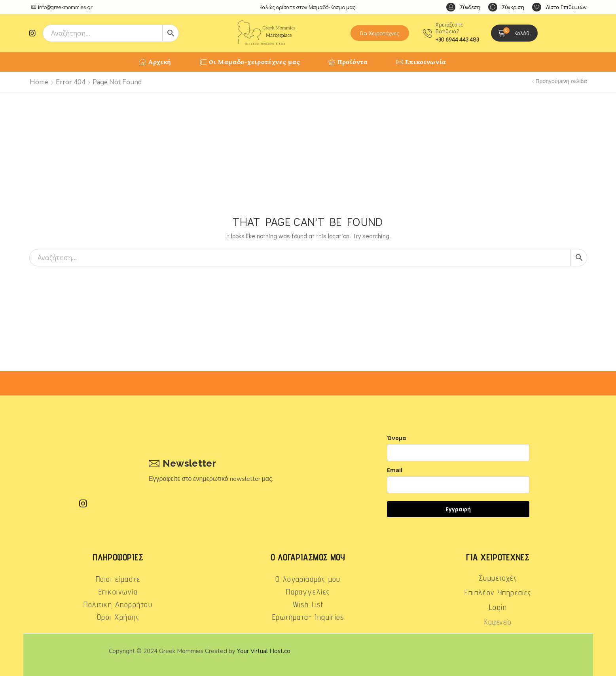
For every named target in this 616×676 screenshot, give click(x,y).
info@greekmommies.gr (65, 7)
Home (39, 82)
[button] (463, 7)
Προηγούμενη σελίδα (561, 81)
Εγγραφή (458, 509)
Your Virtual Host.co (264, 651)
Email (395, 470)
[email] (458, 485)
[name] (458, 453)
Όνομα (397, 438)
